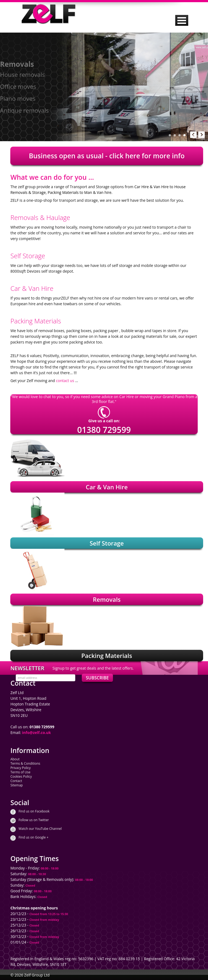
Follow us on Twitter (34, 820)
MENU (182, 20)
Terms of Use (20, 772)
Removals (107, 599)
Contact (16, 781)
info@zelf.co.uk (36, 732)
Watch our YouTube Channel (40, 829)
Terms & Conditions (25, 763)
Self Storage (107, 543)
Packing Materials (107, 656)
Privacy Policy (20, 768)
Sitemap (17, 785)
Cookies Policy (21, 776)
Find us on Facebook (34, 811)
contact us (65, 381)
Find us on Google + (33, 837)
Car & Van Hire (107, 487)
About (15, 759)
